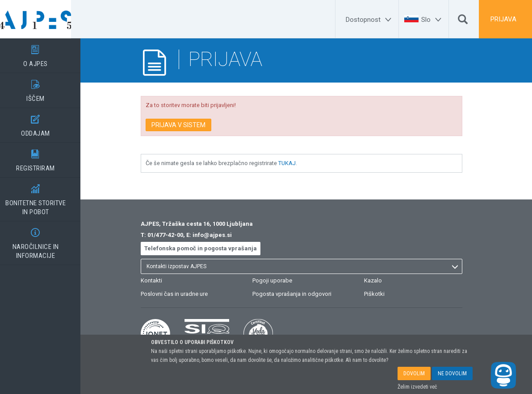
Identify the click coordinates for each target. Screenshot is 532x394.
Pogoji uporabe (282, 280)
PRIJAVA (503, 19)
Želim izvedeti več (417, 387)
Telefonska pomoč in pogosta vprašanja (210, 248)
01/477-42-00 (175, 235)
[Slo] (433, 20)
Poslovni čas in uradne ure (184, 294)
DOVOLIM (414, 373)
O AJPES (45, 53)
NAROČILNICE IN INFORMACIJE (45, 241)
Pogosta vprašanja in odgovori (301, 294)
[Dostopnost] (370, 20)
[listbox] (311, 266)
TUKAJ (296, 163)
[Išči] (463, 21)
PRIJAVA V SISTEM (188, 125)
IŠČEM (45, 88)
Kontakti (161, 280)
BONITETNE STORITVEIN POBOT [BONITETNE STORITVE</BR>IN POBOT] (45, 197)
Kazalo (382, 280)
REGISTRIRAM (45, 158)
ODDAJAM (45, 123)
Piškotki (384, 294)
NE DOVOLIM (452, 373)
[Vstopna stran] (45, 19)
